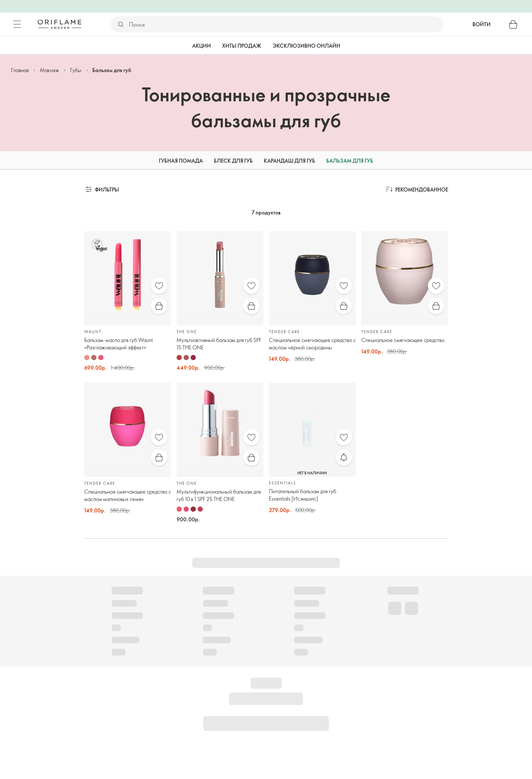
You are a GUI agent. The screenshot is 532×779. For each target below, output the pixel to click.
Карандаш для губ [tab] (289, 161)
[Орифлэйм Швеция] (59, 24)
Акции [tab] (202, 46)
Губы (76, 70)
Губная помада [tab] (181, 161)
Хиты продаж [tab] (242, 46)
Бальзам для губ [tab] (350, 161)
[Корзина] (513, 24)
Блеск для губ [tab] (233, 161)
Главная (20, 70)
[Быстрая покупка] (159, 306)
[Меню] (17, 24)
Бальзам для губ (112, 70)
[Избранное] (159, 286)
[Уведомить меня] (344, 458)
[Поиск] (286, 24)
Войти (482, 24)
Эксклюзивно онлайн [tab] (306, 46)
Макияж (50, 70)
